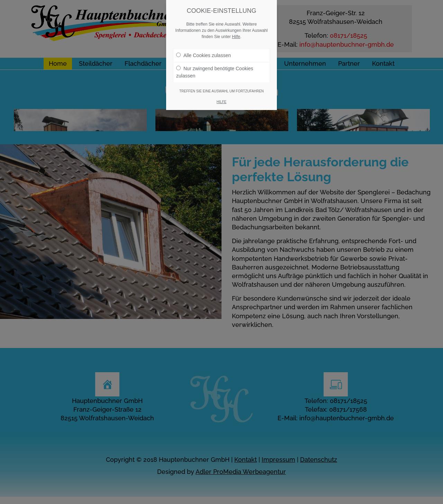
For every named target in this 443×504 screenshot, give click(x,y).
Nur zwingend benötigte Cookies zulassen (215, 72)
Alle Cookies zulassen (204, 55)
